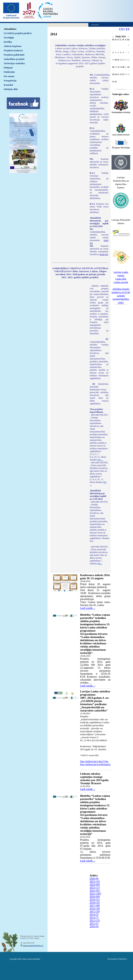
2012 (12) (95, 920)
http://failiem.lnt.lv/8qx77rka (94, 761)
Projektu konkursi (13, 50)
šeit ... (100, 460)
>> (128, 37)
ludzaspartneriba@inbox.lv (33, 945)
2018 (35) (95, 902)
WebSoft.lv (123, 959)
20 (123, 67)
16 (113, 67)
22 (128, 67)
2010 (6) (94, 926)
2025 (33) (95, 882)
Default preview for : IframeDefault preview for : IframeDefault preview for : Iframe (69, 123)
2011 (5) (94, 923)
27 (123, 74)
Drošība (8, 42)
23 (113, 74)
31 (116, 82)
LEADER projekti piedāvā (18, 33)
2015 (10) (95, 911)
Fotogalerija (10, 81)
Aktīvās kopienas (13, 46)
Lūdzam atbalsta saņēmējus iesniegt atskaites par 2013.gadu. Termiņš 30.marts (95, 778)
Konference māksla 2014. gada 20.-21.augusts (95, 577)
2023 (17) (95, 888)
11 (118, 60)
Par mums (9, 76)
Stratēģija (9, 37)
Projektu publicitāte (14, 55)
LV (128, 29)
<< (113, 37)
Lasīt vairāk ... (88, 608)
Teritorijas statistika (14, 63)
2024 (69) (95, 885)
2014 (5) (94, 914)
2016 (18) (95, 908)
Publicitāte (9, 72)
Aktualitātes (10, 29)
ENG (122, 29)
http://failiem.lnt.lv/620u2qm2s (95, 764)
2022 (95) (95, 891)
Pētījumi (8, 68)
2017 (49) (95, 905)
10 (116, 60)
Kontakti (8, 85)
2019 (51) (95, 899)
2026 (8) (94, 879)
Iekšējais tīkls (11, 89)
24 (116, 74)
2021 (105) (95, 894)
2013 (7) (94, 917)
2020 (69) (95, 896)
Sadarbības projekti (14, 59)
